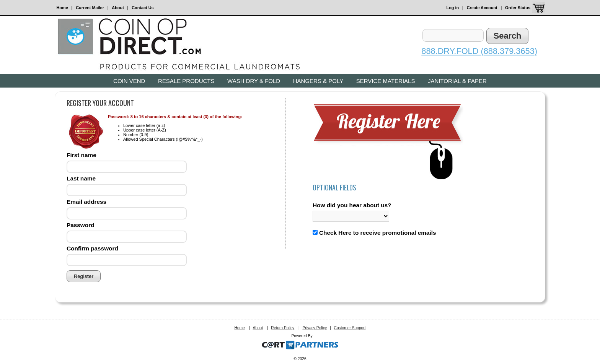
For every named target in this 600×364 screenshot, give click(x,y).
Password (81, 225)
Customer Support (350, 328)
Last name (81, 178)
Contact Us (143, 8)
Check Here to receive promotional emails (378, 233)
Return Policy (283, 328)
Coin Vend (129, 81)
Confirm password (92, 248)
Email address (86, 202)
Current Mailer (90, 8)
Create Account (482, 8)
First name (82, 155)
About (118, 8)
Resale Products (186, 81)
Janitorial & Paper (457, 81)
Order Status (518, 8)
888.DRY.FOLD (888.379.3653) (479, 51)
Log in (453, 8)
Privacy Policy (315, 328)
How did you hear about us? (352, 205)
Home (62, 8)
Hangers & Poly (318, 81)
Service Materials (386, 81)
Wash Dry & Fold (254, 81)
